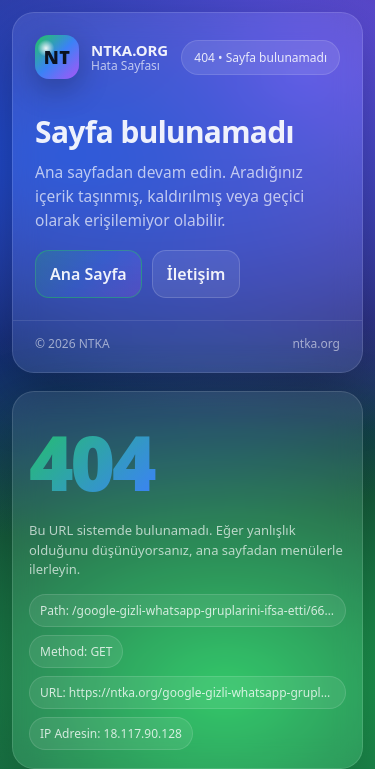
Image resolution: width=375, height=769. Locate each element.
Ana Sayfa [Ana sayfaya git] (88, 274)
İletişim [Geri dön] (196, 274)
